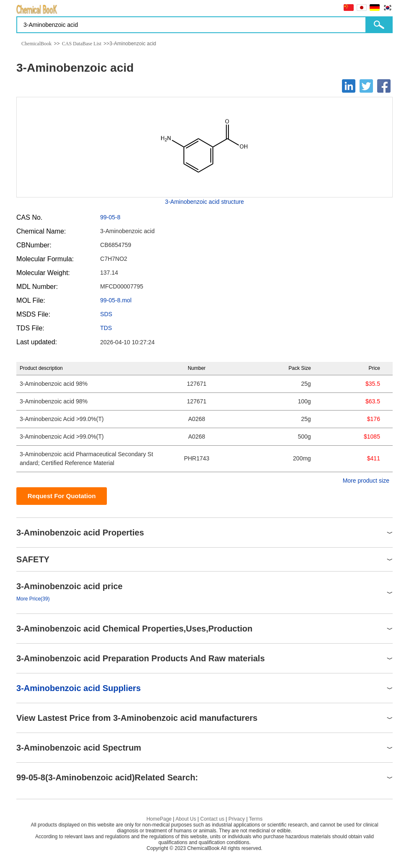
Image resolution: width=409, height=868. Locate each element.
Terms (256, 819)
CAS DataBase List (82, 44)
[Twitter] (366, 86)
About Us (186, 819)
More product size (366, 481)
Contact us (212, 819)
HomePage (159, 819)
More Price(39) (33, 599)
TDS (106, 328)
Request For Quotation (62, 496)
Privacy (237, 819)
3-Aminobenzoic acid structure (204, 202)
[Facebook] (384, 86)
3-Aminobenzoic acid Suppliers (79, 688)
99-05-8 (110, 217)
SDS (106, 314)
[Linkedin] (349, 86)
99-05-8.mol (116, 300)
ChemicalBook (36, 44)
